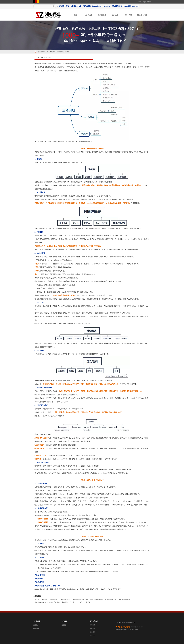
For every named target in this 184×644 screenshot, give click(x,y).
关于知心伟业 (142, 15)
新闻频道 (52, 52)
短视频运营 (53, 600)
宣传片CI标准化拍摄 (96, 600)
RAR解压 (79, 602)
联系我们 (92, 625)
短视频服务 (102, 15)
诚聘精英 (92, 629)
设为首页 (141, 2)
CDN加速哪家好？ (65, 600)
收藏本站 (148, 2)
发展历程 (92, 632)
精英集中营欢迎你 (111, 600)
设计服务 (115, 15)
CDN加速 (36, 629)
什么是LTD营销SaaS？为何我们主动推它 (47, 602)
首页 (75, 15)
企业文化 (92, 636)
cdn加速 (37, 600)
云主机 (35, 625)
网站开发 (44, 600)
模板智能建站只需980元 (80, 600)
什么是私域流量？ (124, 600)
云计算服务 (89, 15)
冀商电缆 (65, 602)
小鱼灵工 (87, 602)
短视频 (64, 625)
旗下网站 (129, 15)
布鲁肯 (72, 602)
